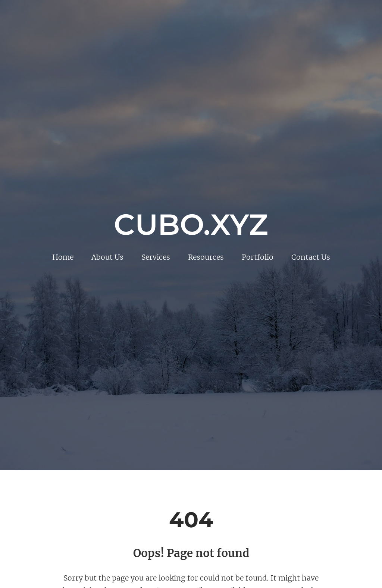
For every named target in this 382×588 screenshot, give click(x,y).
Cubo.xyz (191, 225)
